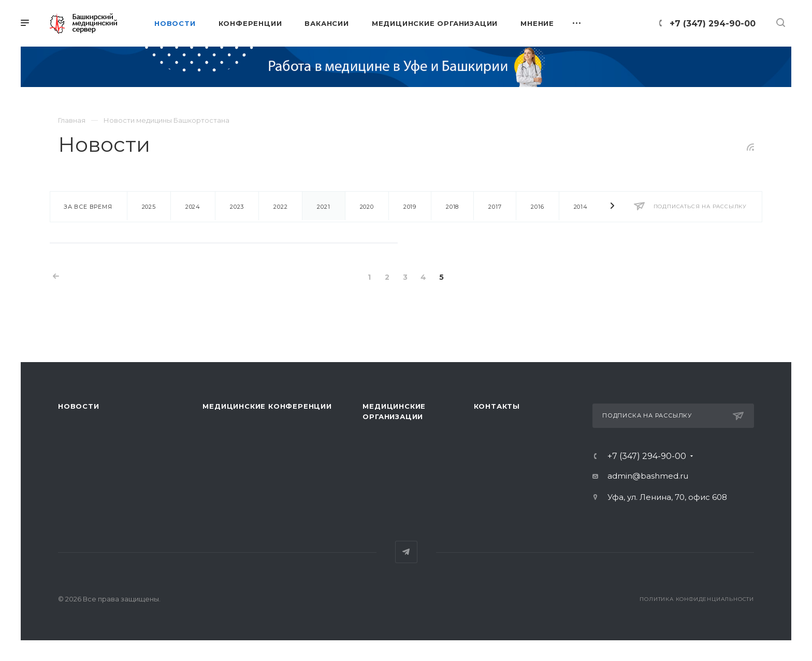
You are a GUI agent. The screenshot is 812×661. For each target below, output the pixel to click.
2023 (237, 207)
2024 (193, 207)
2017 (495, 207)
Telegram (406, 552)
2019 (410, 207)
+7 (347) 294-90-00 (713, 24)
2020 (367, 207)
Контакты (497, 406)
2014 (581, 207)
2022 (280, 207)
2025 (149, 207)
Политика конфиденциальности (697, 599)
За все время (88, 207)
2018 (452, 207)
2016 (537, 207)
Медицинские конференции (267, 406)
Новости (79, 406)
